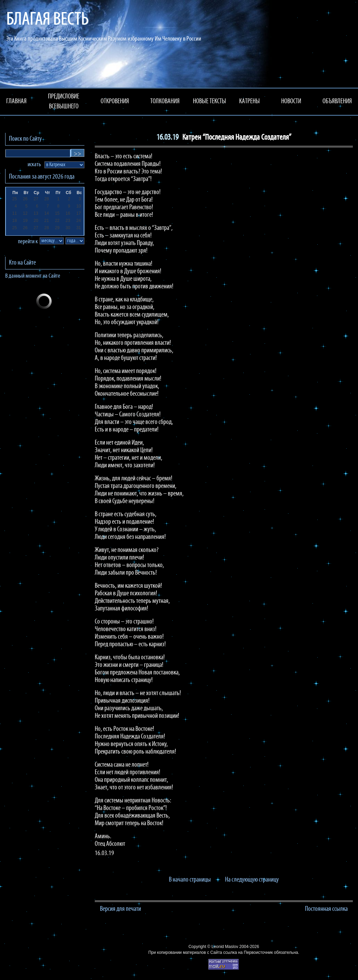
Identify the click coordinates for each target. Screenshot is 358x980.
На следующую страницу (252, 880)
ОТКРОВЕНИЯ (115, 102)
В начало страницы (190, 880)
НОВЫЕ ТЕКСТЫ (209, 102)
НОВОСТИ (291, 102)
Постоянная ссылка (326, 909)
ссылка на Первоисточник (248, 952)
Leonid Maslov (225, 947)
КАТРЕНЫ (249, 102)
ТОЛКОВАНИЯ (165, 102)
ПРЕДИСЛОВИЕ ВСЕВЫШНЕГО (64, 102)
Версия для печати (120, 909)
